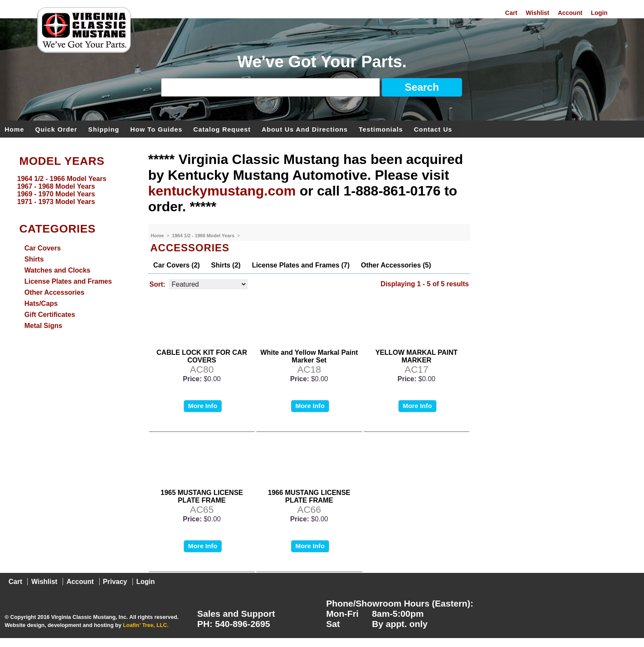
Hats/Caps (41, 303)
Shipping (104, 129)
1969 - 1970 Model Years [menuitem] (56, 194)
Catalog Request (222, 129)
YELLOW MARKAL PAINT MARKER (416, 356)
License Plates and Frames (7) (300, 265)
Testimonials (381, 129)
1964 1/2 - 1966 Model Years (204, 236)
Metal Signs (43, 326)
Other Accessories (54, 292)
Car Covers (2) (177, 265)
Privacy (115, 582)
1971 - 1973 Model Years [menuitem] (56, 202)
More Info (203, 406)
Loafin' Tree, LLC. (146, 625)
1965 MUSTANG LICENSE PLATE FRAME (202, 496)
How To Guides (156, 129)
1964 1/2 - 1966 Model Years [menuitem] (62, 179)
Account (570, 13)
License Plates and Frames (68, 281)
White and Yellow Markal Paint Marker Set (309, 356)
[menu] (72, 190)
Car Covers (42, 248)
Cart (511, 13)
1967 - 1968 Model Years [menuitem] (56, 186)
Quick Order (56, 129)
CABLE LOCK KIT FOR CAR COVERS (202, 356)
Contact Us (433, 129)
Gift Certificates (50, 315)
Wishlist (538, 13)
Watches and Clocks (57, 270)
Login (599, 13)
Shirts (34, 259)
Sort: (157, 284)
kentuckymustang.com (222, 191)
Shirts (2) (226, 265)
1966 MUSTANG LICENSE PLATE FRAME (309, 496)
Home (14, 129)
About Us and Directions (305, 129)
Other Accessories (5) (396, 265)
